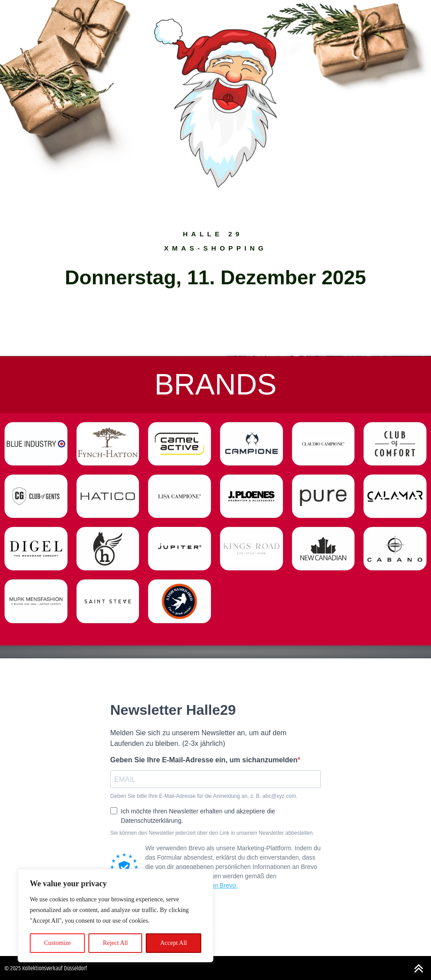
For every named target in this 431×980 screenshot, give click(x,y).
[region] (116, 916)
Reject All (116, 943)
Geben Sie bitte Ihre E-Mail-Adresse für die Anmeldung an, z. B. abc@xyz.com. (204, 796)
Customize (57, 943)
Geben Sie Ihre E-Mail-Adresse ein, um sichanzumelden (204, 760)
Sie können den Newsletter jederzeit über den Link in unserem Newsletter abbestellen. (212, 833)
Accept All (173, 943)
